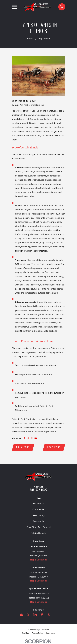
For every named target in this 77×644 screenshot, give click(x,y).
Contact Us (38, 521)
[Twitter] (28, 615)
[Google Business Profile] (21, 615)
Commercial (38, 510)
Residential (38, 504)
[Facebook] (42, 615)
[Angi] (56, 615)
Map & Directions (38, 560)
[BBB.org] (49, 615)
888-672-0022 (39, 490)
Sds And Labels (38, 533)
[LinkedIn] (35, 615)
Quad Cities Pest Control (39, 527)
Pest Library (39, 515)
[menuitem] (26, 633)
